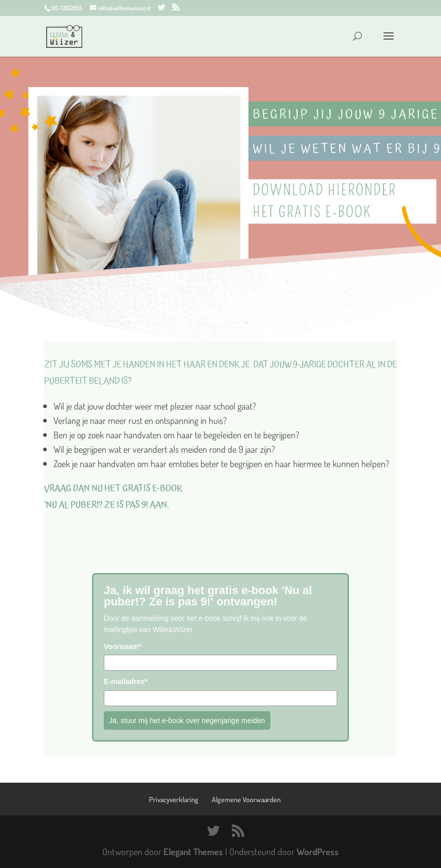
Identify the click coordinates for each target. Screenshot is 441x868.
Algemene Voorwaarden (246, 799)
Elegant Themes (193, 852)
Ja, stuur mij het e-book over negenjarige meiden (187, 721)
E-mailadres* (126, 681)
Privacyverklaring (174, 799)
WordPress (318, 852)
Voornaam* (123, 647)
